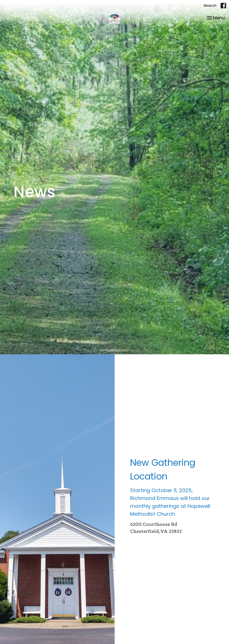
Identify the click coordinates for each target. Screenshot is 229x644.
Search (210, 5)
